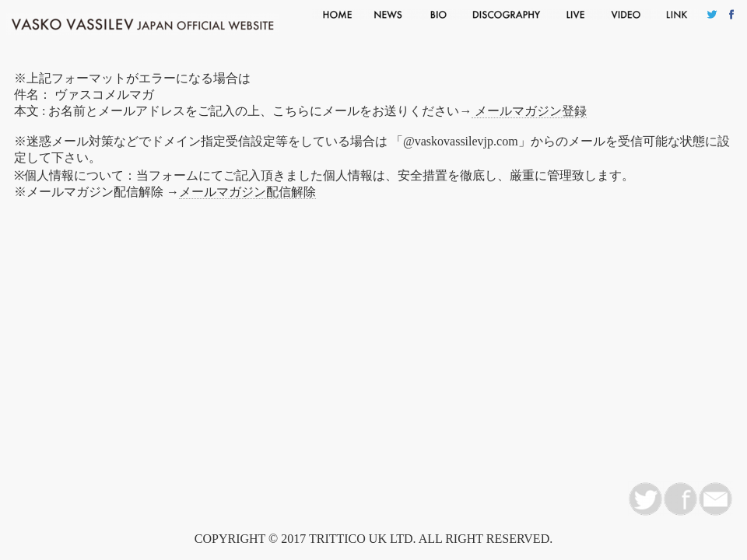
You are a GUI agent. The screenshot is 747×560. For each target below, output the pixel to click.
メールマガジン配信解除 (247, 192)
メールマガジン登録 (529, 111)
